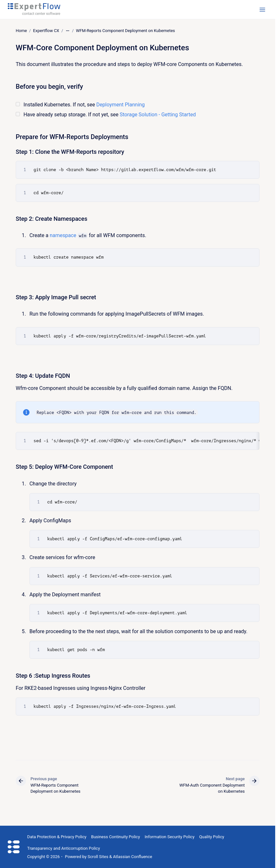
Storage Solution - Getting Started (158, 115)
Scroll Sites (98, 857)
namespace (63, 235)
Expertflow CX (46, 31)
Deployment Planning (120, 104)
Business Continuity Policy (115, 837)
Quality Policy (212, 837)
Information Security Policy (170, 837)
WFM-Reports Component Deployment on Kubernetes (126, 31)
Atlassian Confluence (132, 857)
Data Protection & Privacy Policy (57, 837)
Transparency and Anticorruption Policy (64, 848)
